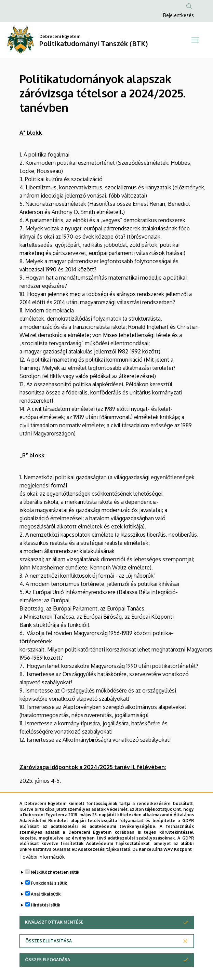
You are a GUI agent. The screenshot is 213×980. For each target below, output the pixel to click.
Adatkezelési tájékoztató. (105, 856)
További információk (42, 864)
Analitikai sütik (46, 901)
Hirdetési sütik (45, 912)
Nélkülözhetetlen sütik (55, 879)
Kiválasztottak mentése (54, 929)
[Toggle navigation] (195, 40)
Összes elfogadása (48, 966)
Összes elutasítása (49, 948)
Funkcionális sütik (49, 890)
